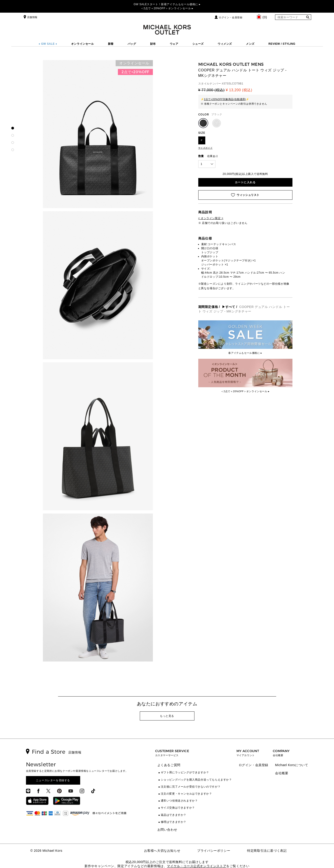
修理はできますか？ (174, 822)
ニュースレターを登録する (53, 780)
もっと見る (167, 716)
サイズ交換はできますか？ (178, 808)
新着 (111, 44)
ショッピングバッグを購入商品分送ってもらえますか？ (196, 780)
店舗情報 (30, 17)
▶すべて (229, 307)
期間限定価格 (208, 307)
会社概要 (282, 773)
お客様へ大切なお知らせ (162, 851)
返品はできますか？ (174, 815)
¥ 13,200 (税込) (239, 90)
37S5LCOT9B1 (234, 84)
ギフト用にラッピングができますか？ (185, 772)
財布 (153, 44)
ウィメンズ (225, 44)
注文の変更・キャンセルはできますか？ (186, 794)
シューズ (198, 44)
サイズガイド (206, 148)
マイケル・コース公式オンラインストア (197, 866)
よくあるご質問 (169, 765)
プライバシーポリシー (214, 851)
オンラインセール (83, 44)
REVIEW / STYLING (282, 44)
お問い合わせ (167, 830)
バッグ (132, 44)
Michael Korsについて (292, 765)
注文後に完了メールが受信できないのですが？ (191, 787)
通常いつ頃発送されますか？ (179, 801)
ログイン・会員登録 (231, 17)
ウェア (174, 44)
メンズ (250, 44)
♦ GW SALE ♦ (48, 44)
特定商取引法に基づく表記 (267, 851)
